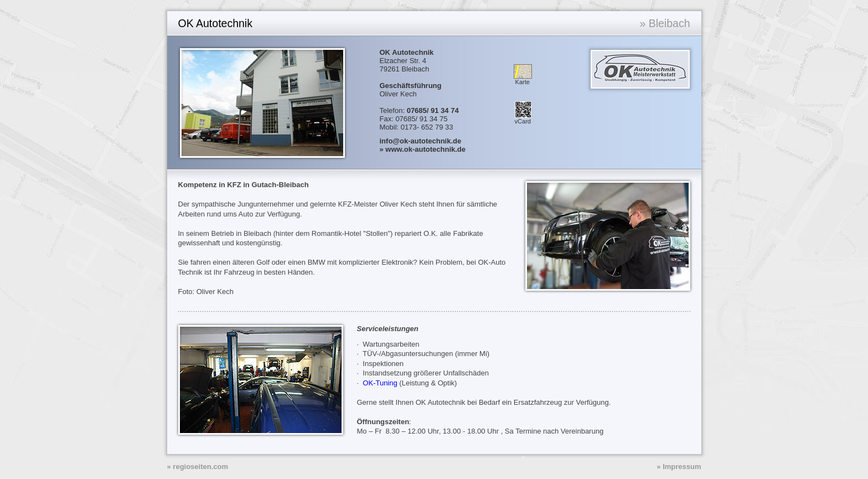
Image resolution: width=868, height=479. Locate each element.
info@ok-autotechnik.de (421, 141)
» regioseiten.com (198, 467)
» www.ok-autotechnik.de (423, 149)
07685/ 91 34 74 (433, 110)
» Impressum (679, 467)
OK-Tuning (380, 383)
